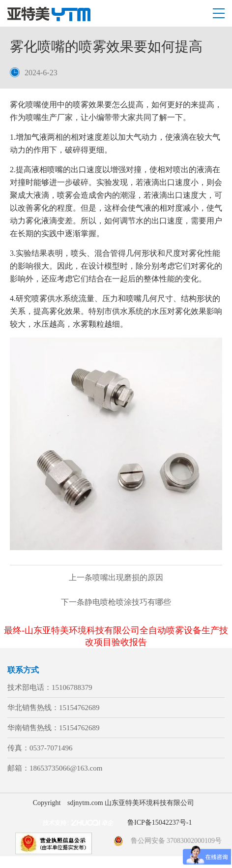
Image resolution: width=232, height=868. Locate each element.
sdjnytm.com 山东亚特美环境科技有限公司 (131, 803)
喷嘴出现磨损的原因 (116, 577)
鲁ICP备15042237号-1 (159, 822)
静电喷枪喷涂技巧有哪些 (116, 602)
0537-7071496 (51, 748)
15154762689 (79, 708)
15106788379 (72, 687)
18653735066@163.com (66, 768)
